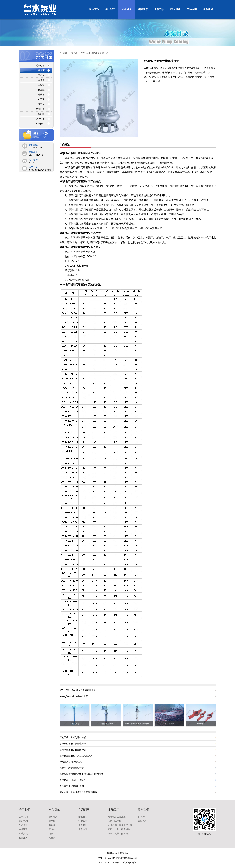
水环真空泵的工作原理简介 (73, 744)
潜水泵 (74, 53)
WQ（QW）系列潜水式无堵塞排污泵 (78, 690)
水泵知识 (159, 9)
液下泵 (41, 104)
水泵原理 (83, 829)
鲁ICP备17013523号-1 (110, 863)
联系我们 (208, 9)
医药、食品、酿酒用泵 (119, 833)
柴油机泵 (40, 109)
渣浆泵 (41, 95)
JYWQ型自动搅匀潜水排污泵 (74, 696)
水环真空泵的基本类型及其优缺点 (76, 756)
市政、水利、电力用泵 (119, 829)
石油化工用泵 (115, 821)
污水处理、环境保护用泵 (120, 825)
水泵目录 (127, 9)
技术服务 (175, 9)
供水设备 (40, 119)
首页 (65, 53)
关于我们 (110, 9)
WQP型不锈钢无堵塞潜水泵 (95, 53)
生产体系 (23, 825)
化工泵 (41, 99)
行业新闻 (83, 821)
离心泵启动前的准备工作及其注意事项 (78, 792)
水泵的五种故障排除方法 (72, 768)
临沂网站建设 (130, 863)
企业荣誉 (23, 829)
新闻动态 (143, 9)
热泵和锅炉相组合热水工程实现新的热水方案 (82, 774)
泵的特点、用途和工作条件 (73, 780)
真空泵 (41, 90)
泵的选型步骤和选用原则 (72, 786)
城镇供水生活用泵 (117, 817)
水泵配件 (40, 124)
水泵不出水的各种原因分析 (73, 750)
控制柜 (41, 114)
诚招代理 (142, 821)
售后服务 (23, 838)
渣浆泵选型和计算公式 (71, 762)
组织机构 (23, 821)
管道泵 (41, 80)
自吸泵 (41, 85)
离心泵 (41, 75)
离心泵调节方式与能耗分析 (73, 737)
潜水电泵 (40, 65)
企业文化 (23, 833)
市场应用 (192, 9)
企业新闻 (83, 817)
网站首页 (94, 9)
